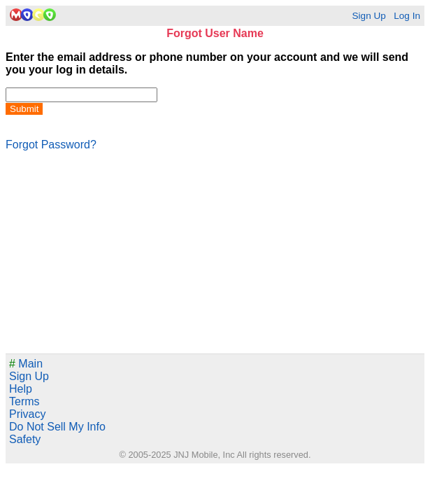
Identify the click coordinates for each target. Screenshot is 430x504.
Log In (407, 16)
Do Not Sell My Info (57, 427)
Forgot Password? (51, 145)
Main (26, 364)
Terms (24, 401)
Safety (25, 439)
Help (21, 389)
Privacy (27, 414)
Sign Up (368, 16)
